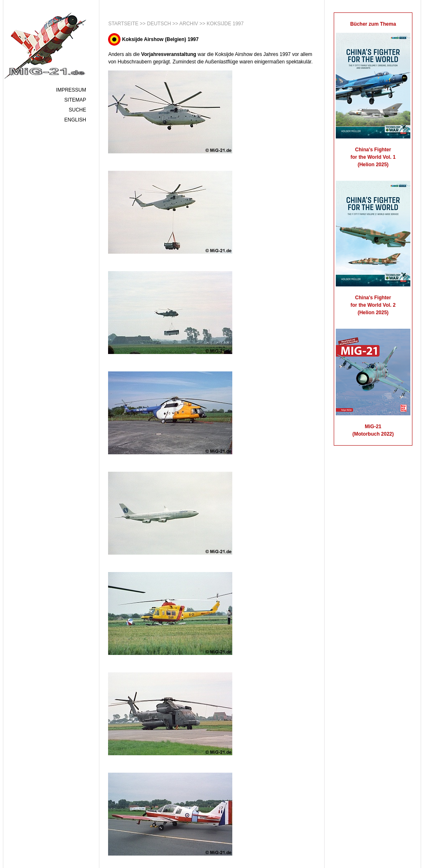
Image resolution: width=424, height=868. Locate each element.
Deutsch (159, 24)
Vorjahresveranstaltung (169, 54)
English (75, 120)
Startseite (123, 24)
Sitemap (75, 100)
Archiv (189, 24)
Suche (77, 110)
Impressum (71, 90)
